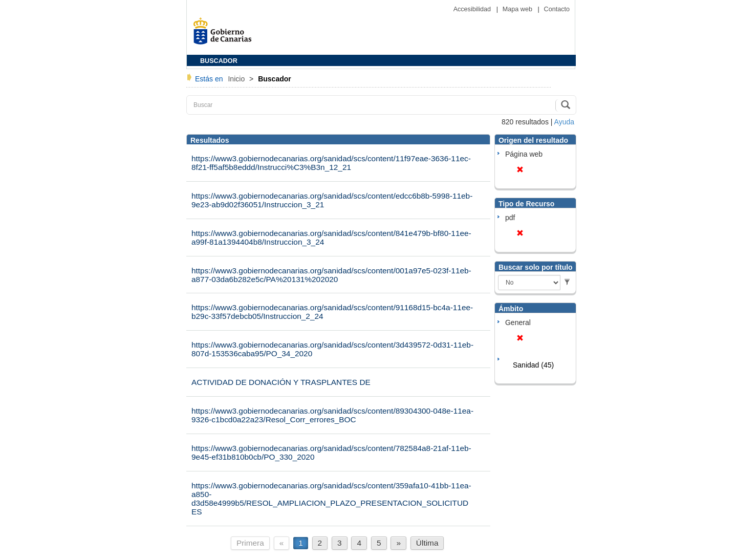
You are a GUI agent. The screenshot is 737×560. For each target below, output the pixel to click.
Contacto (557, 9)
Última (427, 543)
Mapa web (518, 9)
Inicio (237, 79)
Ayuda (564, 122)
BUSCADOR (219, 61)
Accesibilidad (473, 9)
